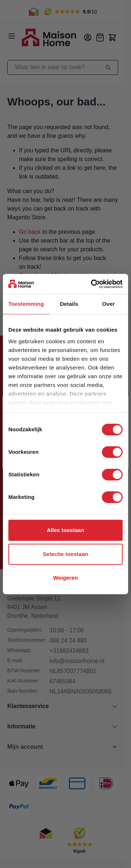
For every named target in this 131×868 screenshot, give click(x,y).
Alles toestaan (65, 530)
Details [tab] (69, 304)
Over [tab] (109, 304)
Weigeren (65, 578)
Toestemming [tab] (26, 304)
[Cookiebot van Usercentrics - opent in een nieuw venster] (92, 284)
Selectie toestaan (65, 554)
